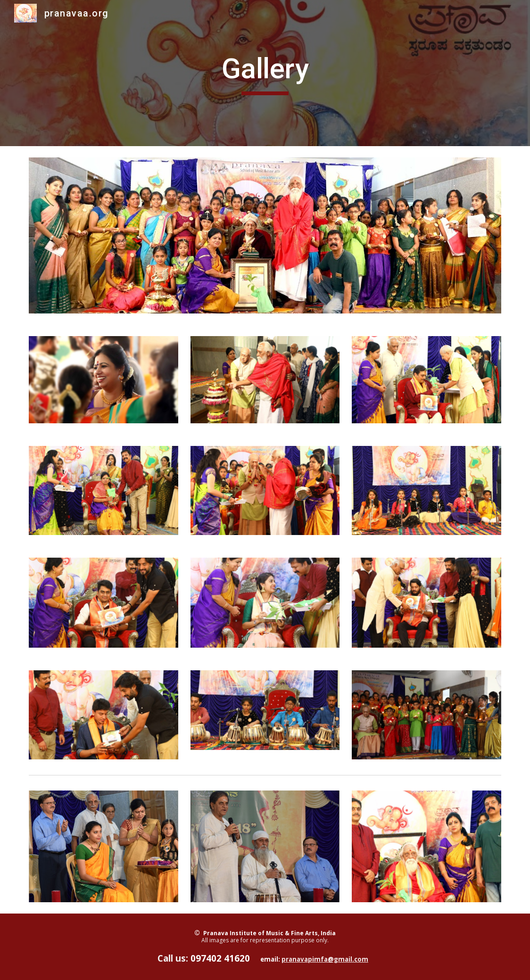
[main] (265, 73)
